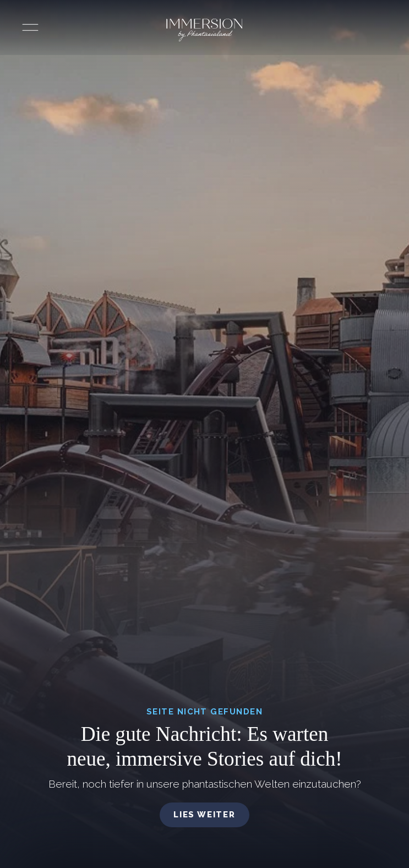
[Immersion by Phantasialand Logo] (204, 30)
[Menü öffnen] (30, 28)
